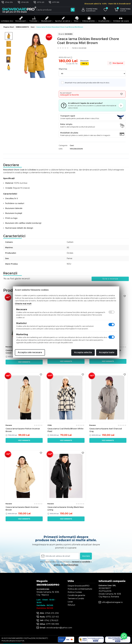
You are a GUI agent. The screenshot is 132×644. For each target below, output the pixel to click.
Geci (33, 27)
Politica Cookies (75, 592)
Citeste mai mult (23, 304)
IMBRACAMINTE (22, 27)
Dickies (69, 34)
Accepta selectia (83, 352)
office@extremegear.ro (112, 602)
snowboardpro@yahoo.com (59, 628)
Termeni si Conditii (76, 599)
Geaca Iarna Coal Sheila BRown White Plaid (65, 430)
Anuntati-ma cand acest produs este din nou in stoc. (87, 83)
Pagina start (9, 27)
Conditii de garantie (76, 595)
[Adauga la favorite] (121, 94)
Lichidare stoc (7, 21)
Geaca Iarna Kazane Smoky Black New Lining (66, 508)
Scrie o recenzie (79, 48)
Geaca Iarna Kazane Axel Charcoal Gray (106, 430)
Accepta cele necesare (30, 352)
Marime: (63, 69)
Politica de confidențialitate (80, 589)
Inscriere (86, 556)
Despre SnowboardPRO (79, 586)
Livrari (70, 602)
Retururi (71, 605)
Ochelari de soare (121, 19)
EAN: (61, 149)
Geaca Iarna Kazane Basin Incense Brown (22, 508)
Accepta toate (107, 352)
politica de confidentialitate (66, 565)
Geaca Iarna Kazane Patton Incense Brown (23, 430)
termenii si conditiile (81, 562)
